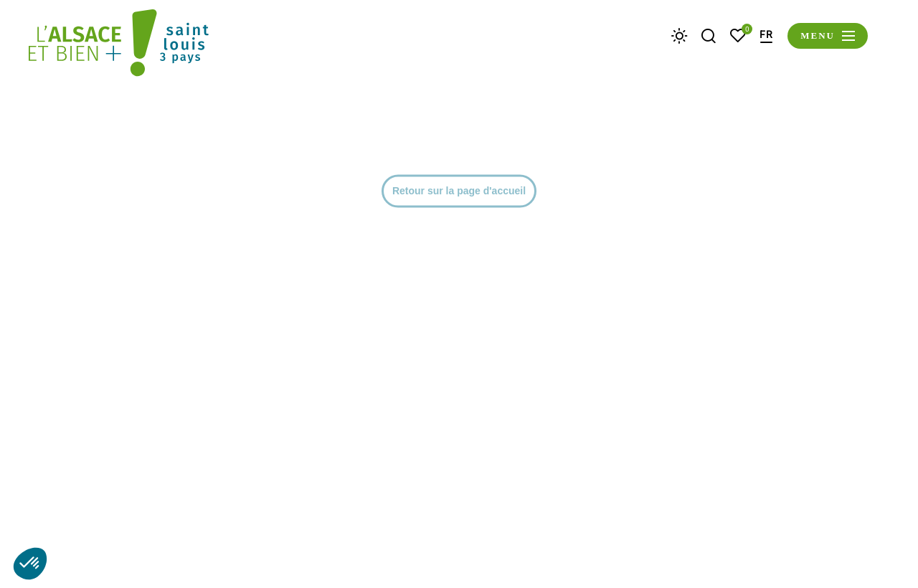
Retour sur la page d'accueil (459, 449)
